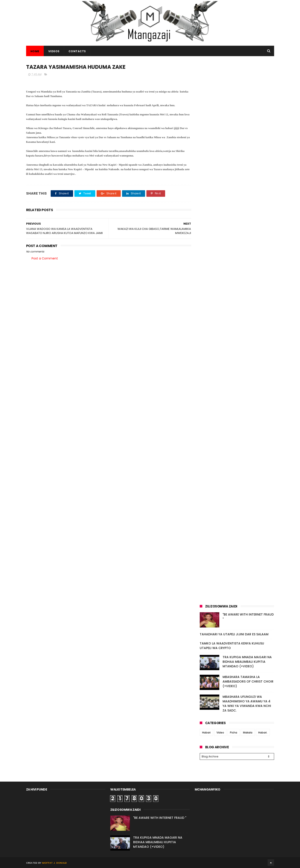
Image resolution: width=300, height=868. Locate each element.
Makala (248, 733)
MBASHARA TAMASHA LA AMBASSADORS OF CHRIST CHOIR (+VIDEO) (248, 681)
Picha (234, 733)
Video (220, 733)
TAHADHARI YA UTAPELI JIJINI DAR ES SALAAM (234, 634)
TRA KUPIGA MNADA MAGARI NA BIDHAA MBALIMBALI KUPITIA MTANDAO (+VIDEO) (247, 662)
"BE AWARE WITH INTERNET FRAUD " (160, 818)
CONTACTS (77, 51)
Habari (206, 733)
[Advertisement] (237, 93)
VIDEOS (54, 51)
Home (35, 51)
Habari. (263, 733)
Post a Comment (45, 258)
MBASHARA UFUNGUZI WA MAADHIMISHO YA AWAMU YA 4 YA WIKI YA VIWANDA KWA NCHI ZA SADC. (247, 704)
